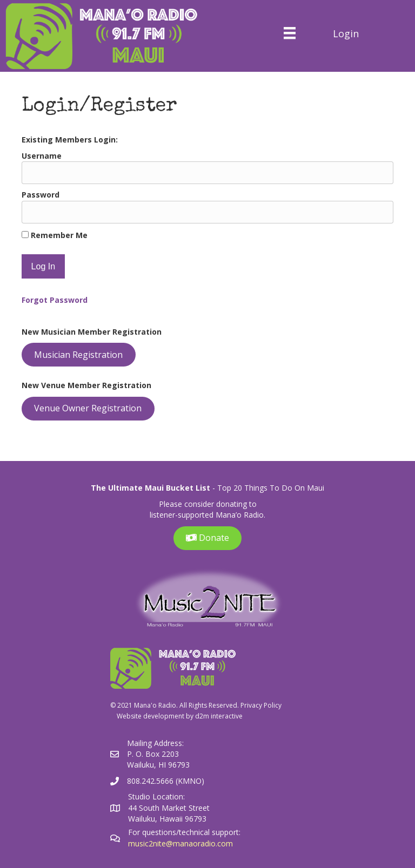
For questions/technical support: (185, 832)
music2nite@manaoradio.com (180, 843)
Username (42, 156)
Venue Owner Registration (88, 408)
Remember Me (55, 235)
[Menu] (289, 33)
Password (41, 195)
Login (346, 33)
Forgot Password (55, 300)
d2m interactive (219, 716)
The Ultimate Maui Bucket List (150, 488)
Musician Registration (78, 355)
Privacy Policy (261, 705)
